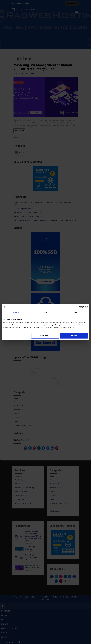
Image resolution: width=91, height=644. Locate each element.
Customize (45, 336)
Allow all (74, 336)
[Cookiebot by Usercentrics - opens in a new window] (79, 307)
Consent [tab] (16, 313)
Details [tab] (46, 313)
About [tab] (75, 313)
